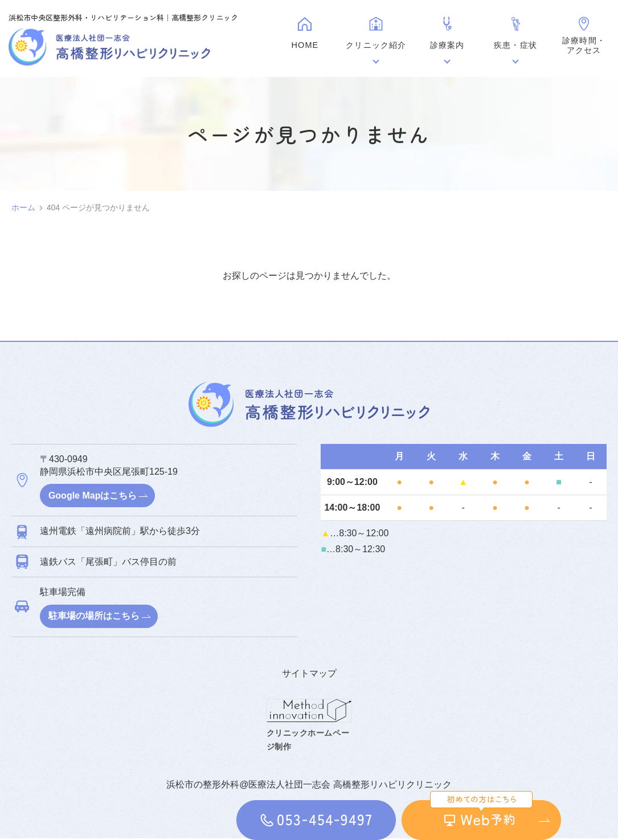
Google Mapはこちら (93, 496)
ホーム (23, 207)
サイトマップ (309, 674)
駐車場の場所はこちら (95, 617)
